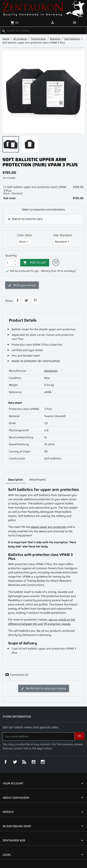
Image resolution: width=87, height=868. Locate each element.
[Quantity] (9, 263)
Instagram (43, 762)
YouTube (33, 762)
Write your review (22, 285)
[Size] (63, 242)
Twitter (15, 762)
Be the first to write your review (43, 688)
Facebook (6, 762)
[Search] (43, 30)
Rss (24, 762)
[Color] (24, 242)
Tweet (26, 300)
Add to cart (35, 262)
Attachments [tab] (37, 480)
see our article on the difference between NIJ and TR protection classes (42, 622)
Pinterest (35, 300)
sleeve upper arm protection (49, 527)
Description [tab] (16, 480)
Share (18, 300)
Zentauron (51, 371)
